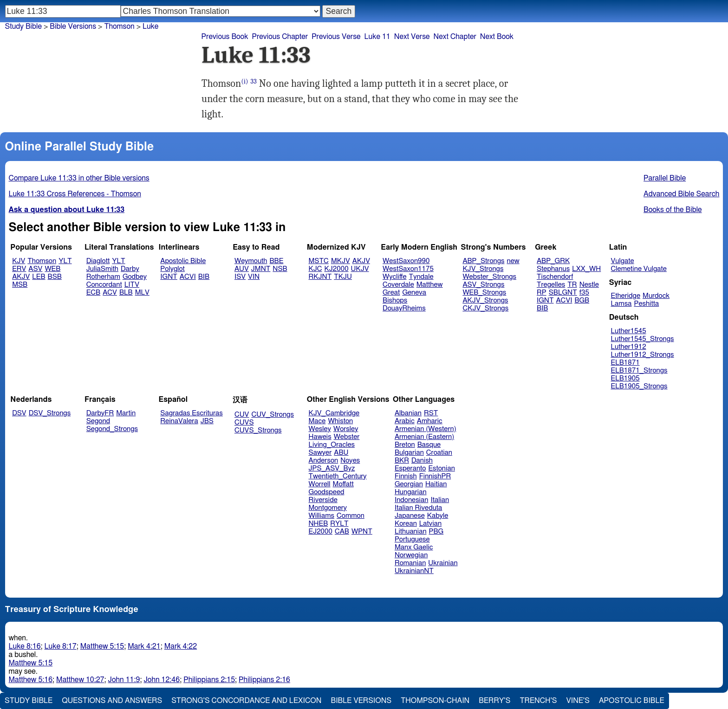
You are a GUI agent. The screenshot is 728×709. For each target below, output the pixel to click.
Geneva (414, 293)
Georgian (409, 484)
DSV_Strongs (50, 413)
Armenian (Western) (426, 429)
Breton (405, 445)
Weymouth (251, 261)
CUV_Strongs (272, 415)
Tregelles (551, 285)
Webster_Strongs (489, 277)
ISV (240, 277)
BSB (55, 277)
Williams (322, 516)
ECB (93, 293)
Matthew (430, 285)
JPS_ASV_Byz (332, 468)
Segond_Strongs (112, 429)
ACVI (188, 277)
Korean (406, 524)
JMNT (261, 269)
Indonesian (412, 500)
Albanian (408, 413)
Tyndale (421, 277)
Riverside (323, 500)
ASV (35, 269)
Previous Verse (336, 37)
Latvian (430, 524)
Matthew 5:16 (31, 680)
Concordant (104, 285)
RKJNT (320, 277)
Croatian (439, 453)
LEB (39, 277)
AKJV (21, 277)
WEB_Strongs (484, 293)
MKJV (341, 261)
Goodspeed (327, 492)
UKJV (360, 269)
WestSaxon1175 (408, 269)
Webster (347, 437)
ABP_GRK (553, 261)
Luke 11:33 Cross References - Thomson (75, 194)
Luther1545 (629, 331)
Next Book (497, 37)
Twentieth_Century (338, 476)
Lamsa (621, 304)
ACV (110, 293)
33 (254, 81)
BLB (126, 293)
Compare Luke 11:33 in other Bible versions (79, 178)
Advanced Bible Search (681, 194)
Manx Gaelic (414, 547)
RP (542, 293)
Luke (150, 26)
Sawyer (320, 453)
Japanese (410, 516)
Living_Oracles (332, 445)
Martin (126, 413)
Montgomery (328, 508)
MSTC (319, 261)
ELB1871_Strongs (639, 371)
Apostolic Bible (632, 701)
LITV (132, 285)
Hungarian (411, 492)
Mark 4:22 (181, 646)
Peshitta (646, 304)
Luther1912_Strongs (643, 355)
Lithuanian (411, 532)
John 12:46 (162, 680)
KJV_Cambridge (334, 413)
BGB (582, 300)
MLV (142, 293)
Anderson (324, 461)
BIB (204, 277)
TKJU (343, 277)
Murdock (656, 296)
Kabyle (438, 516)
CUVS (244, 422)
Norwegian (411, 555)
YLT (65, 261)
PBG (436, 532)
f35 (584, 293)
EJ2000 (321, 532)
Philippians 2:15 (209, 680)
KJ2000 (337, 269)
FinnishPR (435, 476)
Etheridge (626, 296)
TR (572, 285)
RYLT (339, 524)
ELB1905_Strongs (639, 386)
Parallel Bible (665, 178)
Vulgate (623, 261)
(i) (244, 81)
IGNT (169, 277)
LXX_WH (586, 269)
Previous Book (225, 37)
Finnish (406, 476)
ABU (341, 453)
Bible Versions (73, 26)
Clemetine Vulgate (639, 269)
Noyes (350, 461)
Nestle (589, 285)
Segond (98, 421)
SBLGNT (563, 293)
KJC (315, 269)
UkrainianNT (414, 571)
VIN (254, 277)
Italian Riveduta (418, 508)
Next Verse (412, 37)
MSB (20, 285)
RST (431, 413)
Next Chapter (455, 37)
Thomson (42, 261)
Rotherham (103, 277)
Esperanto (410, 468)
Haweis (320, 437)
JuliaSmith (102, 269)
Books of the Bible (673, 210)
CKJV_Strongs (485, 308)
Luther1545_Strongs (643, 339)
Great (391, 293)
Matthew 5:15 (102, 646)
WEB (52, 269)
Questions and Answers (112, 701)
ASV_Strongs (483, 285)
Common (351, 516)
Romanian (410, 563)
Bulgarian (409, 453)
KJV (19, 261)
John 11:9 (124, 680)
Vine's (578, 701)
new (513, 261)
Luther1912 (629, 347)
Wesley (320, 429)
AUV (242, 269)
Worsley (346, 429)
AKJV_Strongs (485, 300)
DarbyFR (100, 413)
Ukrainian (443, 563)
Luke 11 (377, 37)
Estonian (441, 468)
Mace (317, 421)
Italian (440, 500)
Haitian (436, 484)
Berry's (494, 701)
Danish (422, 461)
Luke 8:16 (25, 646)
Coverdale (398, 285)
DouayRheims (404, 308)
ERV (19, 269)
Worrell (320, 484)
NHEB (318, 524)
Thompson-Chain (435, 701)
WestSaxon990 (406, 261)
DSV (19, 413)
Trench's (538, 701)
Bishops (395, 300)
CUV (242, 415)
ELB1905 (625, 378)
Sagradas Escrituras (191, 413)
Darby (130, 269)
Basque (429, 445)
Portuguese (412, 539)
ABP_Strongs (483, 261)
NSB (280, 269)
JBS (207, 421)
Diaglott (98, 261)
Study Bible (23, 26)
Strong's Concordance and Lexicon (246, 701)
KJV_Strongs (483, 269)
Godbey (135, 277)
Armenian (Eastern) (424, 437)
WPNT (362, 532)
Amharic (430, 421)
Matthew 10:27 (80, 680)
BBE (277, 261)
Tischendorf (555, 277)
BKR (402, 461)
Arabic (405, 421)
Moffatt (343, 484)
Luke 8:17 (61, 646)
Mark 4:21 (144, 646)
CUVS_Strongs (258, 430)
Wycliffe (394, 277)
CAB (342, 532)
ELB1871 (625, 363)
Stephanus (553, 269)
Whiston (340, 421)
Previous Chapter (280, 37)
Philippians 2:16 (264, 680)
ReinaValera (179, 421)
